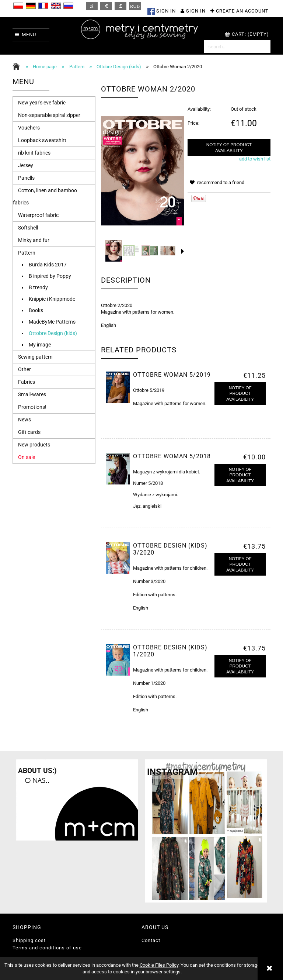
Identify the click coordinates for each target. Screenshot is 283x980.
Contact (151, 940)
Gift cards (29, 432)
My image (40, 345)
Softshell (28, 228)
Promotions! (32, 407)
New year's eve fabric (42, 103)
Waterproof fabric (38, 215)
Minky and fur (34, 240)
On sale (27, 457)
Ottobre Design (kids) (53, 333)
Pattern (27, 253)
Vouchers (29, 128)
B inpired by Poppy (50, 276)
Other (25, 369)
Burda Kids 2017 (48, 265)
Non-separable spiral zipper (49, 115)
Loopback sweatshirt (42, 140)
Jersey (26, 165)
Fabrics (27, 382)
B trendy (38, 287)
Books (36, 310)
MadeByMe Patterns (52, 322)
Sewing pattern (35, 357)
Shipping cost (29, 940)
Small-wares (32, 394)
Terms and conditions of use (47, 948)
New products (34, 445)
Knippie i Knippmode (52, 299)
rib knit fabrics (34, 153)
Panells (26, 178)
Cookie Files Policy (159, 965)
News (25, 420)
